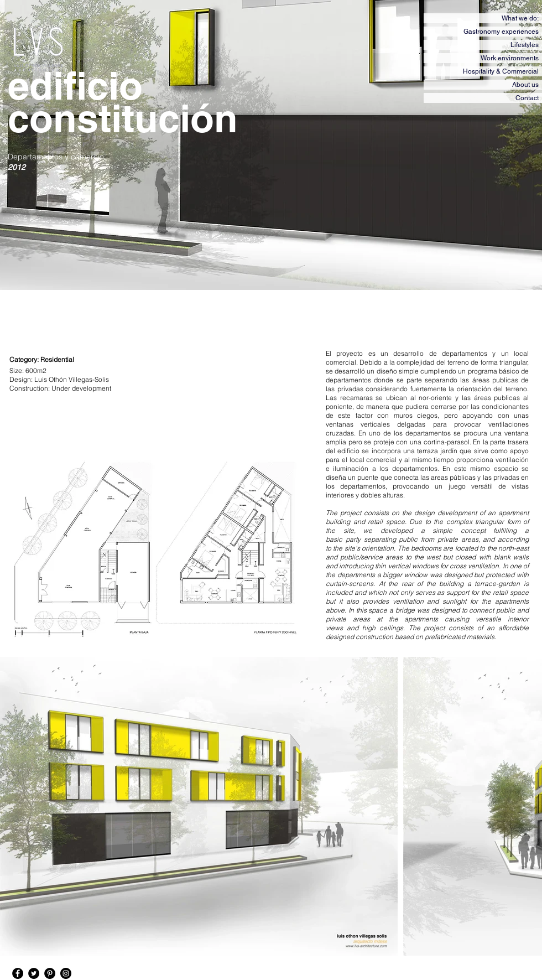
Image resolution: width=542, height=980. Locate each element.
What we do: (520, 18)
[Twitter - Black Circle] (34, 973)
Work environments (510, 58)
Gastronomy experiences (501, 32)
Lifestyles (525, 45)
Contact (527, 98)
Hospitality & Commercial (501, 71)
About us (525, 85)
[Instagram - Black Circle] (66, 973)
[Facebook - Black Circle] (18, 973)
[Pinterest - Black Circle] (50, 973)
